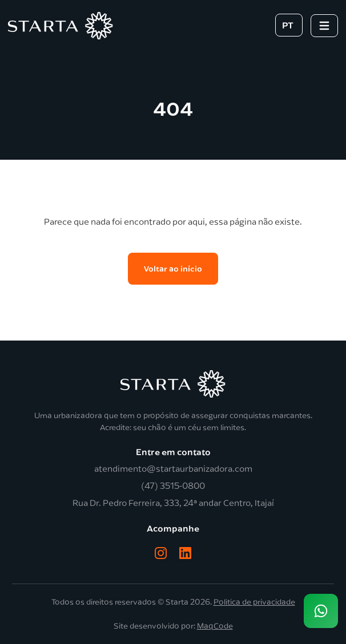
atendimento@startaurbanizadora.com (173, 469)
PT (288, 25)
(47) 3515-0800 (173, 486)
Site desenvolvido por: (173, 626)
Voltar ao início (173, 268)
